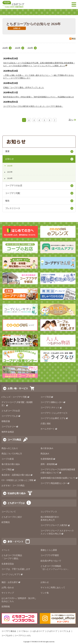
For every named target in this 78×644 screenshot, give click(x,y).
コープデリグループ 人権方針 (55, 525)
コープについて (9, 512)
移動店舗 (6, 421)
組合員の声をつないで (51, 561)
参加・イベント (15, 541)
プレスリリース (13, 208)
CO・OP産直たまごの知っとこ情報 (19, 480)
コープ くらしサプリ (12, 574)
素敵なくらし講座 (49, 550)
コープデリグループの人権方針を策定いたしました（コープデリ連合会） (33, 106)
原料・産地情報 (49, 464)
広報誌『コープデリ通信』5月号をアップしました (24, 88)
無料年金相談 (8, 432)
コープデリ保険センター (53, 402)
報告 (7, 201)
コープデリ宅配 (13, 193)
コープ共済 (47, 397)
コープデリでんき (11, 416)
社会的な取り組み (17, 493)
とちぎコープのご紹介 (12, 517)
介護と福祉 (46, 424)
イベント (6, 550)
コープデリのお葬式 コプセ (54, 418)
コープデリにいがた (23, 636)
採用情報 (6, 607)
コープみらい (24, 631)
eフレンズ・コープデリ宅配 (15, 397)
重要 (7, 151)
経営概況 (6, 522)
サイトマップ (8, 593)
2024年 (30, 48)
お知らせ (10, 159)
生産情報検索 (48, 459)
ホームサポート (49, 429)
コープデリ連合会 (9, 631)
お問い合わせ (8, 588)
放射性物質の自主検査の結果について (59, 478)
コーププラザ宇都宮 (50, 555)
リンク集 (45, 593)
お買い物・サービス (18, 388)
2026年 (5, 48)
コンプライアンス (49, 512)
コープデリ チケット (51, 408)
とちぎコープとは (16, 503)
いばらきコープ (38, 631)
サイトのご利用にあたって (53, 588)
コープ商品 (8, 470)
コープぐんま (65, 631)
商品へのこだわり (10, 448)
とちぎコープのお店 (11, 411)
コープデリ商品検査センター (55, 483)
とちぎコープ (52, 631)
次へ (71, 120)
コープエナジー (10, 427)
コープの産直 (8, 459)
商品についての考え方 (12, 454)
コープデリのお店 (14, 186)
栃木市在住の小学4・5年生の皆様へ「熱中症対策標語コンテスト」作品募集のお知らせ (39, 97)
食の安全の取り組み (11, 464)
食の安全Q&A (47, 448)
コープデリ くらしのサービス (54, 413)
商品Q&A (45, 454)
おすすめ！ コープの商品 (13, 486)
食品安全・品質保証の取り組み (17, 475)
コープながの (7, 636)
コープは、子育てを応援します (16, 569)
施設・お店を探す (11, 582)
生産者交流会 (8, 564)
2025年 (18, 48)
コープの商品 (14, 440)
